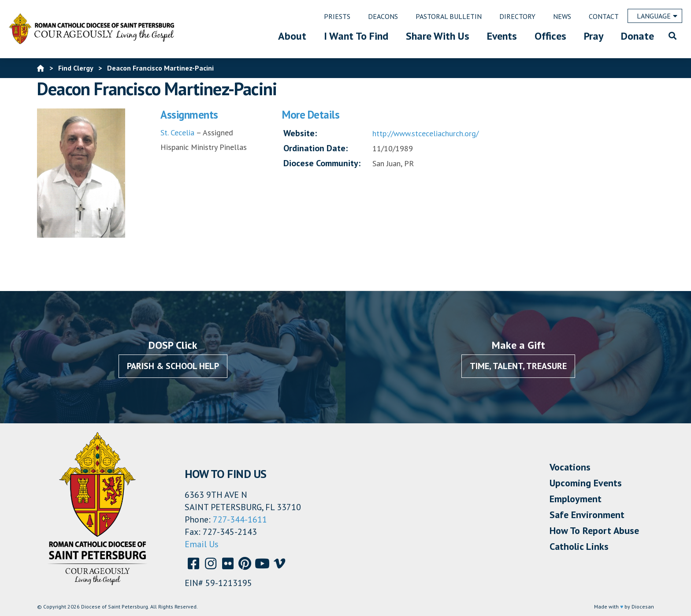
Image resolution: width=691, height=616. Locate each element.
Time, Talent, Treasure (518, 366)
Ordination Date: (316, 148)
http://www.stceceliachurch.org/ (425, 133)
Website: (300, 133)
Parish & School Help (173, 366)
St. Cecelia (177, 133)
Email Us (202, 544)
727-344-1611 (240, 519)
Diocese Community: (322, 163)
